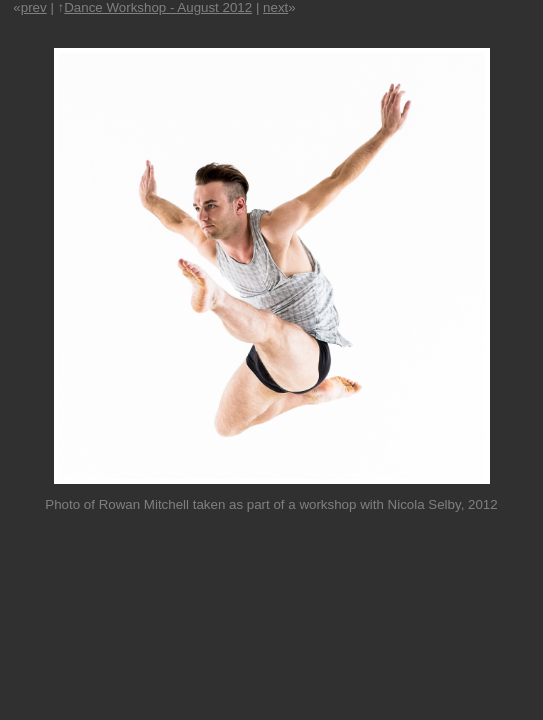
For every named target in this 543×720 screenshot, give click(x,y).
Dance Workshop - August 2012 (158, 7)
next (275, 7)
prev (34, 7)
